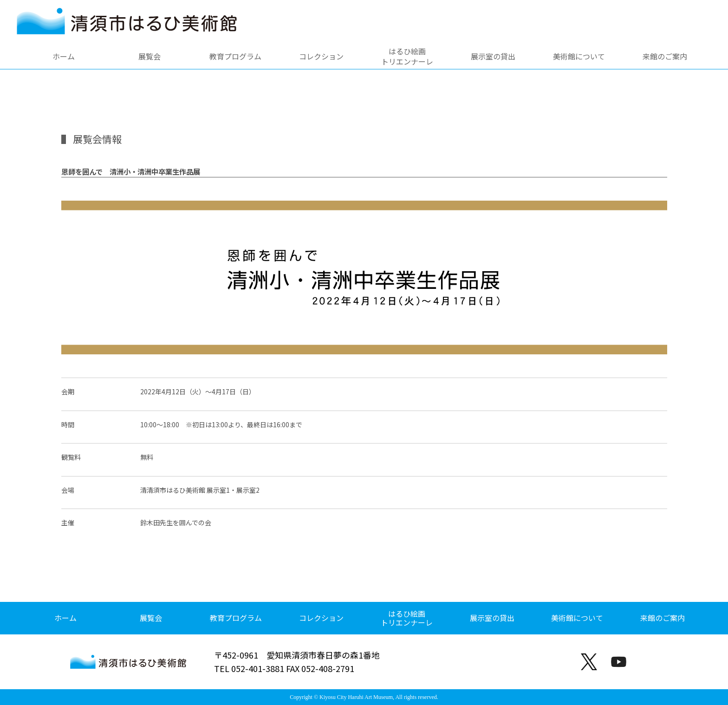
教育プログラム (235, 56)
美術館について (579, 56)
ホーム (64, 56)
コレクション (321, 56)
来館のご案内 (665, 56)
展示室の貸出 (493, 56)
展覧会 (149, 56)
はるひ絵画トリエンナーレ (407, 56)
